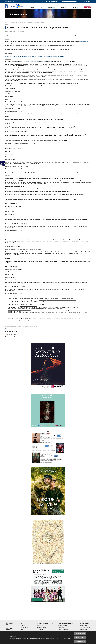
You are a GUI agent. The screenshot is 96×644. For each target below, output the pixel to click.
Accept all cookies (80, 634)
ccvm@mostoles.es (84, 42)
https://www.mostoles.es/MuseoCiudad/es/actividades (33, 316)
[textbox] (69, 2)
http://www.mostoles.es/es (12, 329)
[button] (76, 2)
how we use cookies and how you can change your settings (58, 639)
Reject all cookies (80, 638)
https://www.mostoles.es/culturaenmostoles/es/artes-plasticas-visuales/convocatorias (28, 320)
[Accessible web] (2, 163)
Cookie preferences (80, 642)
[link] (45, 2)
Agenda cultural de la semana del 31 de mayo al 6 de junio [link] (32, 22)
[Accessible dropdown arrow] (4, 164)
